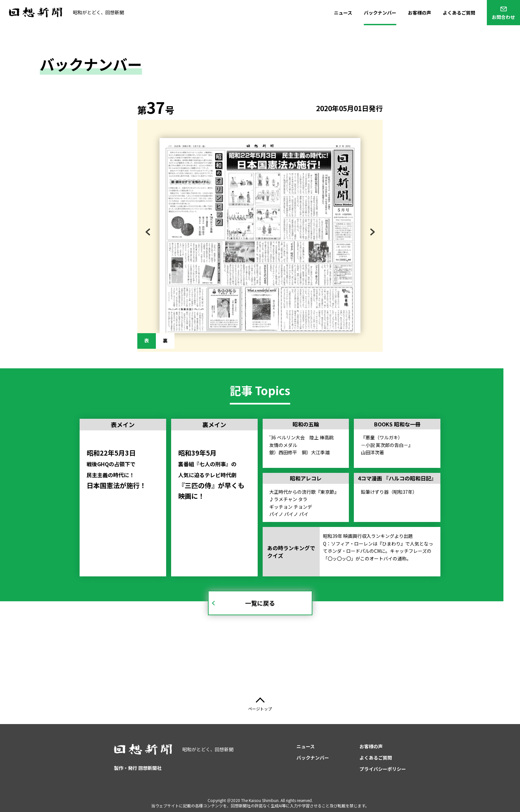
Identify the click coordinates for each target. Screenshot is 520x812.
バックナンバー (380, 13)
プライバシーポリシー (383, 769)
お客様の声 (420, 13)
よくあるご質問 (459, 13)
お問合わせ (503, 17)
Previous (151, 233)
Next (371, 233)
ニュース (343, 13)
